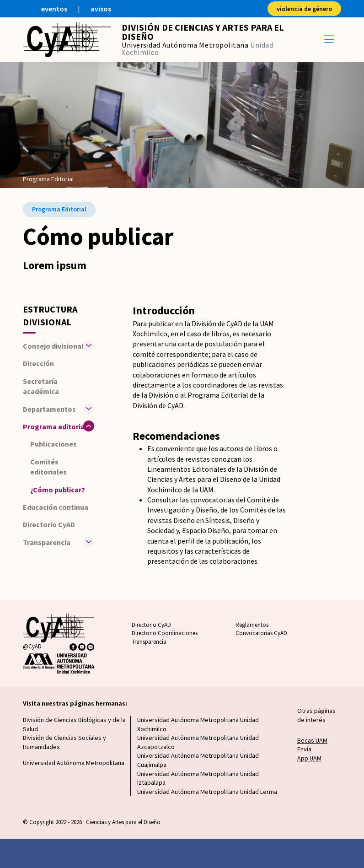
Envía (304, 749)
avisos (101, 9)
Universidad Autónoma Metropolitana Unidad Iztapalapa (198, 778)
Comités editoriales (48, 467)
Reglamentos (252, 625)
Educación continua (56, 507)
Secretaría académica (41, 386)
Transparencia (149, 642)
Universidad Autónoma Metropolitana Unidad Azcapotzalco (198, 742)
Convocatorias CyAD (261, 633)
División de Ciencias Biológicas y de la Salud (74, 724)
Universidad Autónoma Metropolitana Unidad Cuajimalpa (198, 760)
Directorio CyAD (49, 524)
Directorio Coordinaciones (165, 633)
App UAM (309, 758)
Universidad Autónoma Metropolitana (74, 763)
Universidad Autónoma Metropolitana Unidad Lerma (207, 792)
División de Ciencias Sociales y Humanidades (64, 742)
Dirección (38, 363)
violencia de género (304, 9)
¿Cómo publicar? (58, 490)
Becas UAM (312, 740)
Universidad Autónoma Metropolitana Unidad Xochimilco (198, 724)
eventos (54, 9)
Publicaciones (54, 444)
